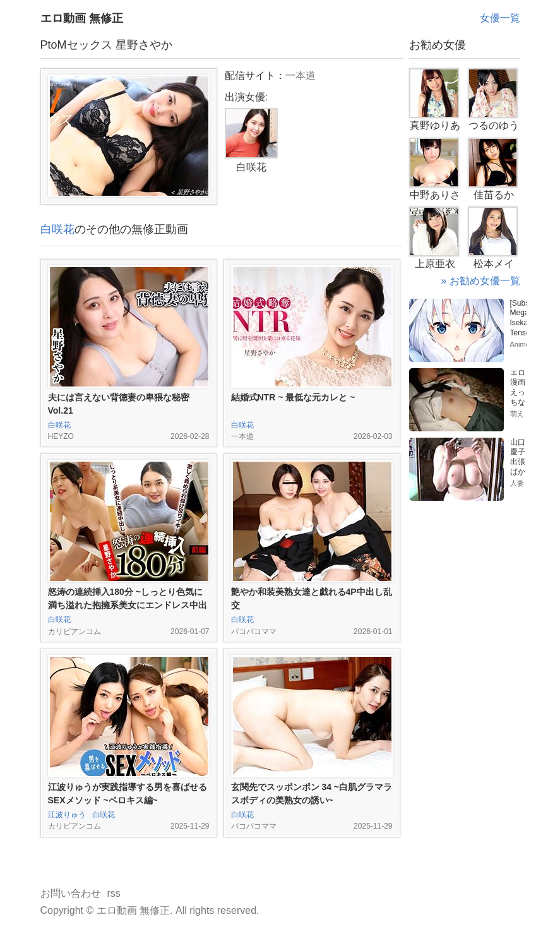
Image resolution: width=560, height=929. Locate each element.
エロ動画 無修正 (82, 18)
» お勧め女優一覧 (480, 281)
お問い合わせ (71, 893)
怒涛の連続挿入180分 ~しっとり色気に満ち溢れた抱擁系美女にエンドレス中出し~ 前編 (128, 605)
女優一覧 (500, 18)
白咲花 (57, 229)
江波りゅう (67, 815)
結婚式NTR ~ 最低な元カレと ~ (293, 397)
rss (114, 893)
